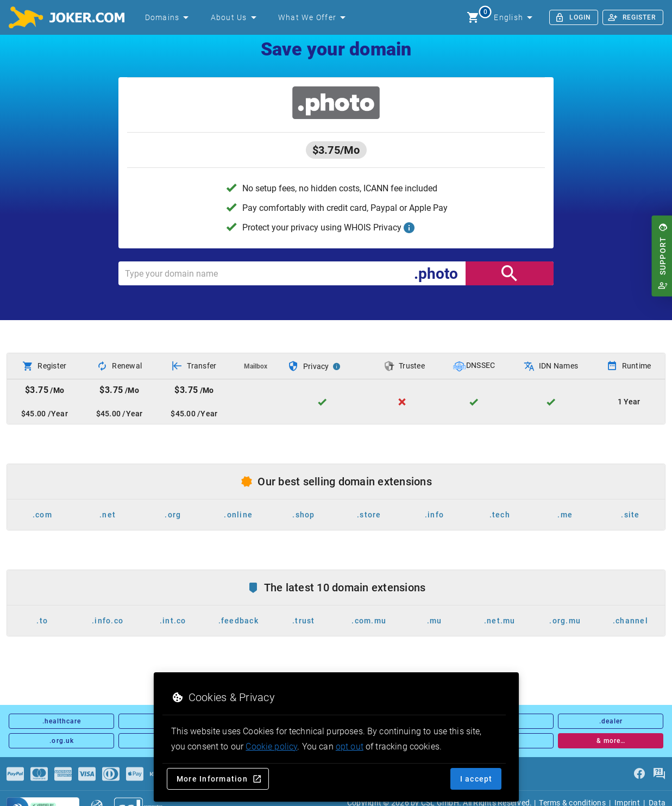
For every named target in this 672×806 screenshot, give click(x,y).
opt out (350, 746)
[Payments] (15, 774)
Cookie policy (271, 746)
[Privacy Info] (337, 366)
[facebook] (639, 774)
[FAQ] (659, 774)
